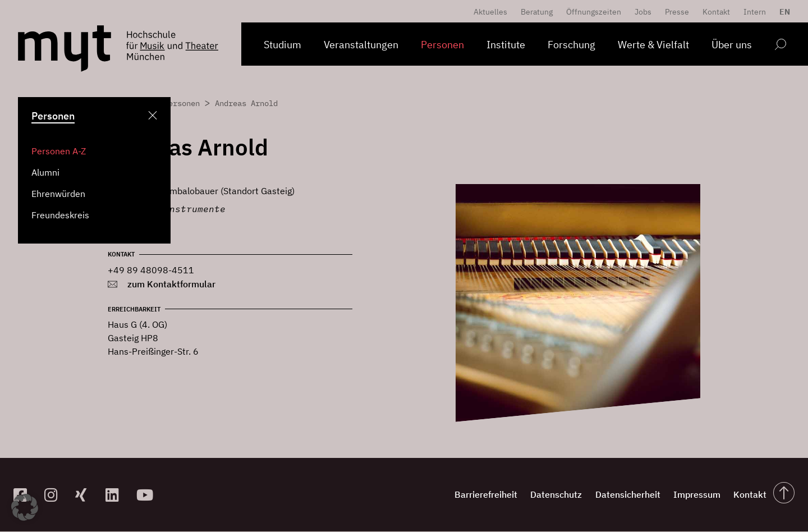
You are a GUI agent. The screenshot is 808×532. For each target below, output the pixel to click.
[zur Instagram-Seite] (55, 495)
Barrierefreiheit (442, 495)
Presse (677, 12)
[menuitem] (782, 12)
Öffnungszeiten (594, 12)
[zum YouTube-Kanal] (147, 495)
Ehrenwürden (58, 194)
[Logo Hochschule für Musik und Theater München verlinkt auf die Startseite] (65, 49)
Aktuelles (490, 12)
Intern (755, 12)
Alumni (45, 172)
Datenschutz (521, 495)
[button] (25, 507)
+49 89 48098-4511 (151, 270)
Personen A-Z (59, 151)
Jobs (643, 12)
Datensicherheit (602, 495)
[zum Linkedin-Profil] (116, 495)
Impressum (681, 495)
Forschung (571, 45)
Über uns (732, 45)
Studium (283, 45)
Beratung (537, 12)
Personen (442, 45)
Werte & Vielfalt (653, 45)
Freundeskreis (60, 215)
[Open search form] (780, 46)
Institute (506, 45)
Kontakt (716, 12)
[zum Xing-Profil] (86, 495)
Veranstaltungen (361, 45)
